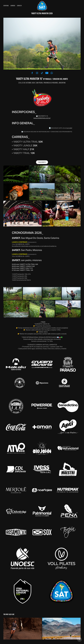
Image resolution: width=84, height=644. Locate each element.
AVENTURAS (6, 6)
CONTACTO (19, 6)
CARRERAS (13, 6)
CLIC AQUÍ (69, 128)
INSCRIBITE (42, 162)
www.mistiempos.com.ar (42, 118)
